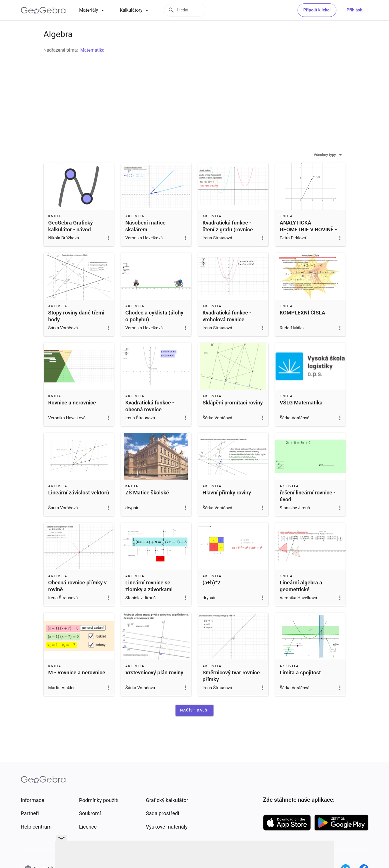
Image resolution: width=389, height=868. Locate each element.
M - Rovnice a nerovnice (77, 687)
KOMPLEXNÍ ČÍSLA (303, 327)
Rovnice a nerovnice (72, 417)
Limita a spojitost (300, 687)
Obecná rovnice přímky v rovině (78, 600)
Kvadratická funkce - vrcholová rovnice (227, 330)
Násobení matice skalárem (146, 240)
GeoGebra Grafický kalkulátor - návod (71, 240)
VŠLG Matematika (301, 417)
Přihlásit (355, 10)
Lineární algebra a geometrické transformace (301, 604)
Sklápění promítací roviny (233, 417)
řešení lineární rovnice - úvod (308, 510)
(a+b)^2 (212, 597)
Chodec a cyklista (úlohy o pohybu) (154, 330)
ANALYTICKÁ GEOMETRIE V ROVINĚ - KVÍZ (308, 244)
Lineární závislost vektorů (79, 507)
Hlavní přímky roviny (227, 507)
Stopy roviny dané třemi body (76, 330)
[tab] (93, 10)
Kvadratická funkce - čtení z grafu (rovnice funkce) (228, 244)
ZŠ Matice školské (147, 507)
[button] (194, 725)
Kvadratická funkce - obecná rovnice (150, 420)
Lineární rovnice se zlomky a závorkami (149, 600)
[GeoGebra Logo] (43, 10)
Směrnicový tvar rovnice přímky (231, 690)
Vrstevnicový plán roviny (154, 687)
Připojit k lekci (317, 10)
